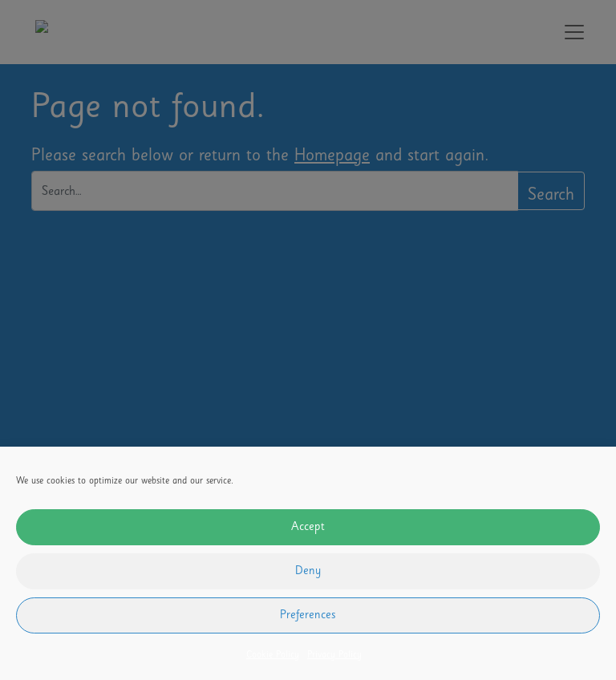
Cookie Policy (273, 656)
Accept (308, 528)
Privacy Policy (334, 656)
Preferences (308, 616)
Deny (308, 572)
